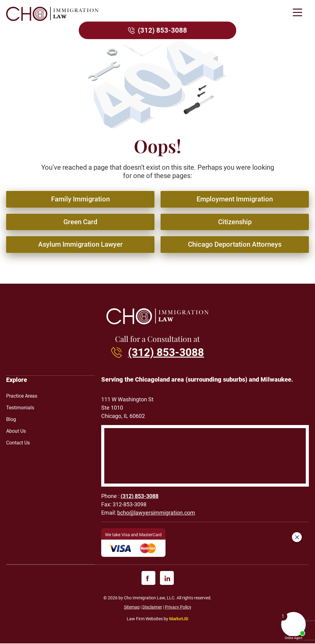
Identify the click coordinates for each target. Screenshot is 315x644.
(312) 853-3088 (162, 30)
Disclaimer (152, 607)
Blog (11, 420)
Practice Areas (22, 396)
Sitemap (132, 607)
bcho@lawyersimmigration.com (156, 513)
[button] (297, 13)
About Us (16, 431)
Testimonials (20, 408)
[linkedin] (167, 578)
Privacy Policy (178, 607)
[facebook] (148, 578)
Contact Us (18, 443)
